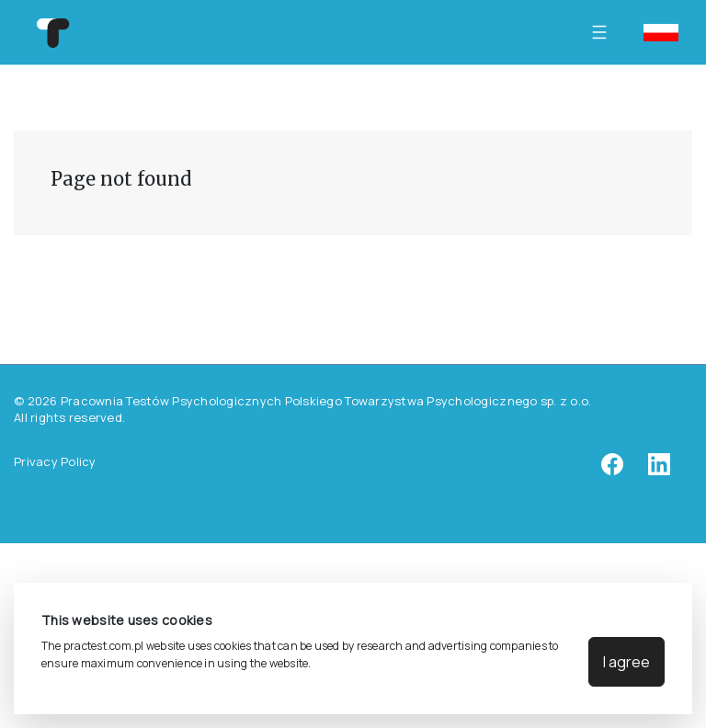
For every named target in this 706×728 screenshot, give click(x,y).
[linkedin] (659, 471)
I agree (626, 662)
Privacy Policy (55, 461)
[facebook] (612, 471)
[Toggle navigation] (604, 32)
